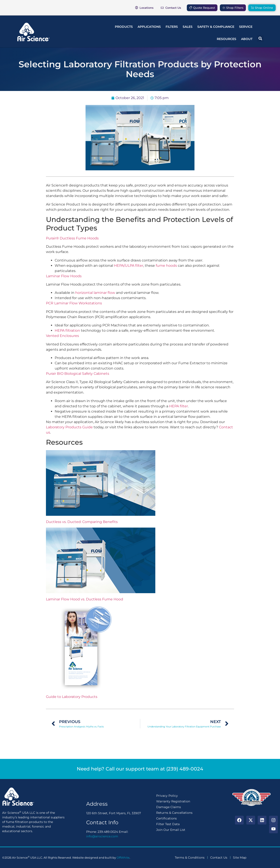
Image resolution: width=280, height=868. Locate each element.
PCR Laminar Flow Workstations (74, 303)
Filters (172, 27)
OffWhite (123, 858)
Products (124, 27)
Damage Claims (169, 807)
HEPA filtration (67, 330)
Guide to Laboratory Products (72, 697)
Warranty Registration (173, 801)
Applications (149, 27)
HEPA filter (178, 406)
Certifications (166, 818)
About (247, 39)
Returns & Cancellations (174, 813)
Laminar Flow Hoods (64, 276)
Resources (227, 39)
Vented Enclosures (62, 336)
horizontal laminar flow (95, 293)
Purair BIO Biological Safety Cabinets (78, 374)
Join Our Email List (171, 830)
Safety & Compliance (216, 27)
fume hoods (166, 266)
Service (246, 27)
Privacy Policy (167, 796)
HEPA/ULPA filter (129, 266)
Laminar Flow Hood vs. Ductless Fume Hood (85, 599)
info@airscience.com (102, 836)
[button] (260, 38)
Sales (188, 27)
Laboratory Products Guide (69, 427)
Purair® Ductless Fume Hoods (72, 238)
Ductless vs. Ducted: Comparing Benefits (82, 522)
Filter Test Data (168, 824)
